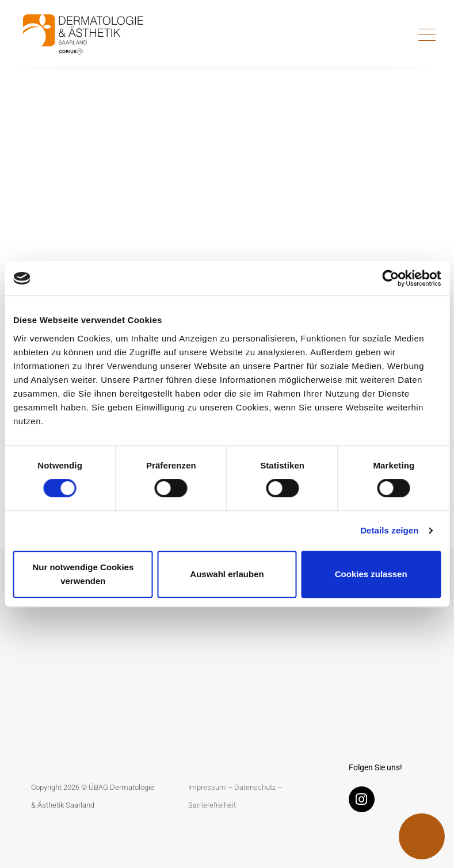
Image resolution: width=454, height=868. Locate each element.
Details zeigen (389, 530)
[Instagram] (365, 802)
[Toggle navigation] (427, 34)
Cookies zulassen (371, 574)
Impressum (207, 787)
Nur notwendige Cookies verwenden (83, 574)
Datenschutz (255, 787)
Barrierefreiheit (212, 805)
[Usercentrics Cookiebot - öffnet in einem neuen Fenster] (390, 278)
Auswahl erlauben (227, 574)
